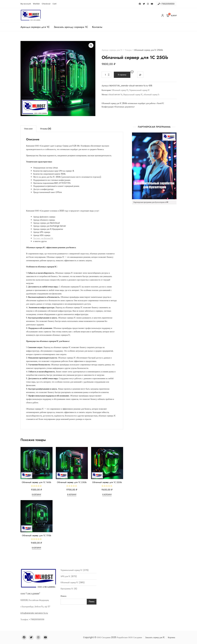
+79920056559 (166, 4)
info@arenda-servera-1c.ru (34, 613)
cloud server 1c (115, 95)
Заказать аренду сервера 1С (71, 27)
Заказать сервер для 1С (155, 637)
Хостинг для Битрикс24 (43, 238)
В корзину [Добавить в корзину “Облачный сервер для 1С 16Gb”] (36, 494)
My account (26, 4)
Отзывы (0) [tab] (46, 129)
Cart (54, 4)
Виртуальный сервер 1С (133, 95)
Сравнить (140, 75)
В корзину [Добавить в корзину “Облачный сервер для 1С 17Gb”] (36, 548)
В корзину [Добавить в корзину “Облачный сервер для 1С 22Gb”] (107, 494)
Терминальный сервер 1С (140, 90)
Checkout (46, 4)
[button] (91, 45)
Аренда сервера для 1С (35, 27)
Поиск (64, 596)
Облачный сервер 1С (120, 90)
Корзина (171, 637)
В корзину (122, 75)
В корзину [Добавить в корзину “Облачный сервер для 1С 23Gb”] (72, 494)
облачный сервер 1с (152, 95)
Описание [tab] (28, 129)
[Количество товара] (106, 75)
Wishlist (36, 4)
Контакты (97, 27)
